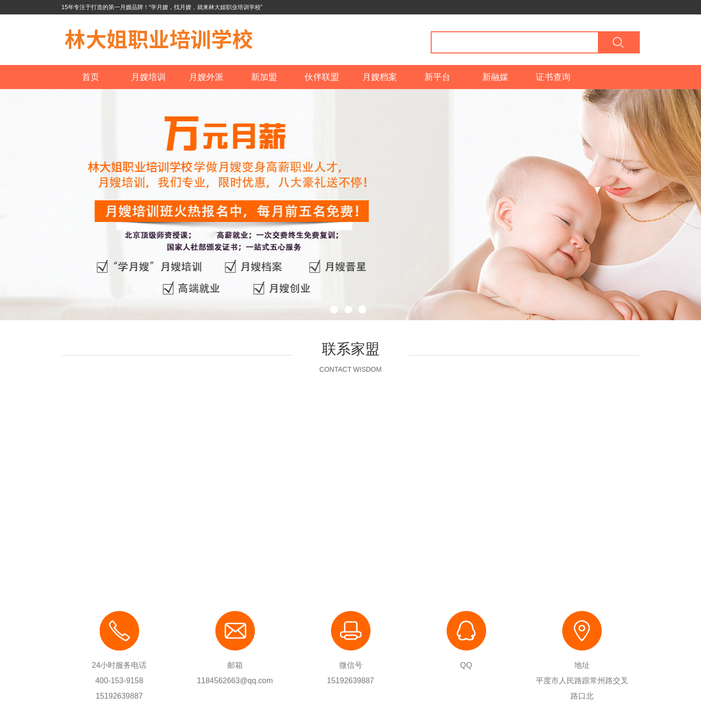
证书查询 (553, 77)
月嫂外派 (206, 77)
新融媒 (495, 77)
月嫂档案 (380, 77)
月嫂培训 (148, 77)
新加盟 (264, 77)
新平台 (437, 77)
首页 (91, 77)
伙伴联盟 (322, 77)
